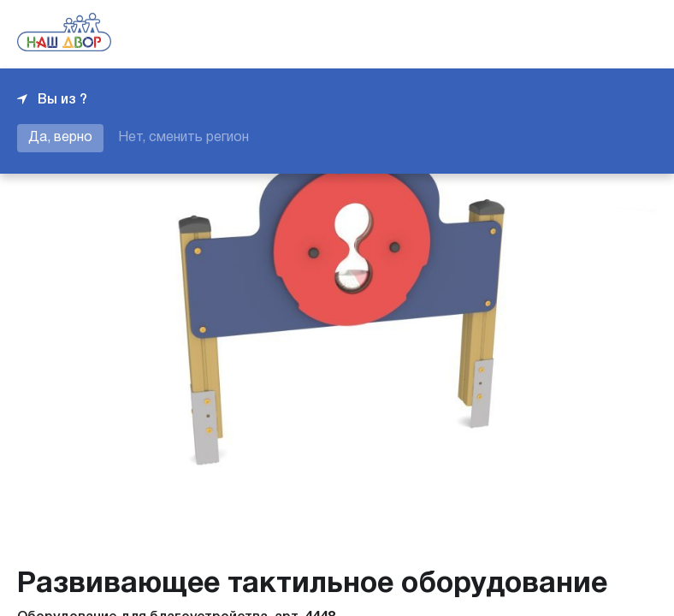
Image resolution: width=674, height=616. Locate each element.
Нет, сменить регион (183, 138)
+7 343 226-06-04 (599, 34)
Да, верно (60, 138)
